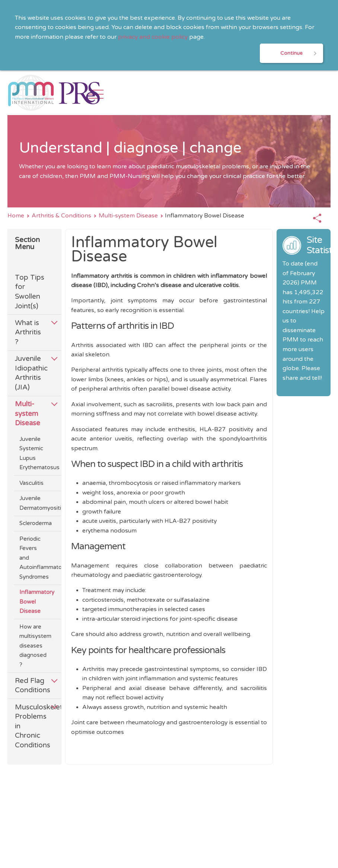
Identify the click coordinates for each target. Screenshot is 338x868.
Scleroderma (33, 523)
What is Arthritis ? (28, 332)
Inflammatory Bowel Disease (33, 601)
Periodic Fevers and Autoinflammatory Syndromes (33, 557)
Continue (291, 53)
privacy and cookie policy (153, 37)
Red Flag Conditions (31, 685)
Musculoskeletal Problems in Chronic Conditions (31, 726)
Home (16, 216)
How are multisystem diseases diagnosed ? (33, 645)
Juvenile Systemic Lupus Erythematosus (33, 453)
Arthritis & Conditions (61, 216)
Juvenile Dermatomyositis (33, 503)
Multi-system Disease (128, 216)
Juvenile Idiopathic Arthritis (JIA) (31, 373)
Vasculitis (31, 483)
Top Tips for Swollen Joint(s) (30, 292)
